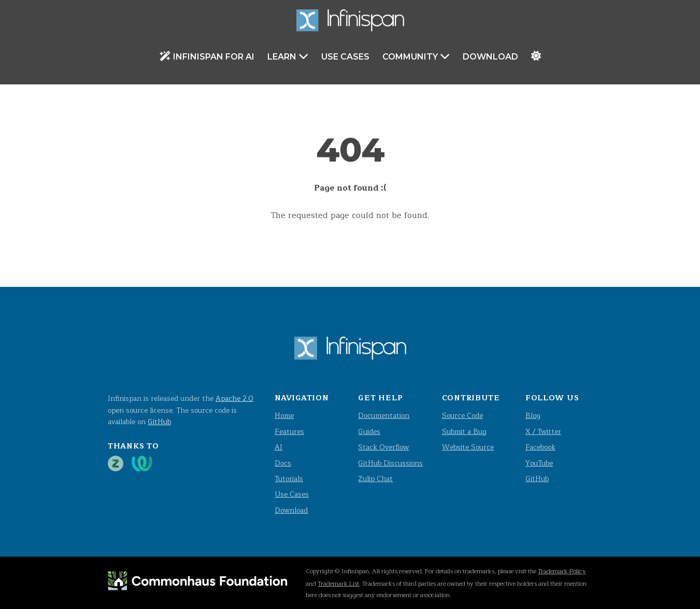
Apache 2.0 (234, 398)
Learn (288, 56)
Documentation (384, 416)
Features (289, 432)
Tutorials (289, 479)
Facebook (540, 447)
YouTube (539, 463)
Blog (533, 416)
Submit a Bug (464, 432)
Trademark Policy (562, 571)
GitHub (159, 422)
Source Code (462, 416)
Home (284, 416)
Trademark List (338, 584)
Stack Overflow (383, 447)
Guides (369, 432)
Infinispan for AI (207, 56)
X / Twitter (543, 432)
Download (490, 57)
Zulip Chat (375, 479)
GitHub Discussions (390, 463)
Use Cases (345, 57)
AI (278, 447)
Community (416, 56)
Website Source (468, 447)
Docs (283, 463)
